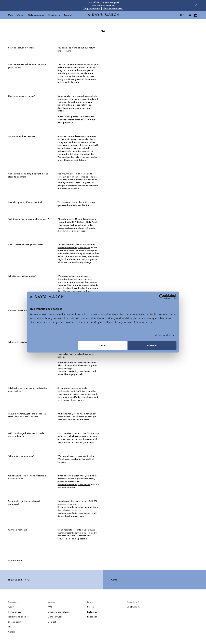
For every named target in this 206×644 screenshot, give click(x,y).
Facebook (92, 617)
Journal (68, 15)
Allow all (152, 345)
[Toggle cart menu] (196, 15)
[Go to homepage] (103, 15)
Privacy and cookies (18, 617)
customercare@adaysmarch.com (74, 248)
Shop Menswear (92, 8)
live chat (62, 536)
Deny (102, 345)
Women (20, 15)
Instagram (92, 612)
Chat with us (133, 607)
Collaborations (36, 15)
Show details (162, 335)
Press (11, 627)
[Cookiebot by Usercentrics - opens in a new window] (162, 297)
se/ (182, 15)
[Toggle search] (190, 15)
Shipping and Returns (75, 160)
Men (10, 15)
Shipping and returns (19, 580)
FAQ (50, 607)
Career (12, 632)
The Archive (54, 15)
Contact (115, 580)
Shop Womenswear (113, 8)
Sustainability (15, 622)
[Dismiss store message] (196, 5)
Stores (91, 607)
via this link (84, 205)
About (11, 607)
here (69, 51)
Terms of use (15, 612)
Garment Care (55, 617)
